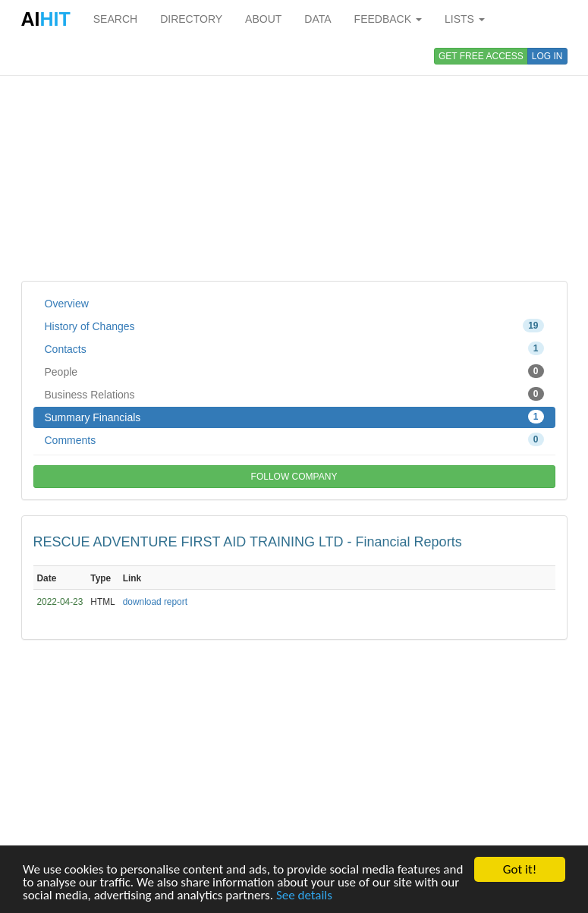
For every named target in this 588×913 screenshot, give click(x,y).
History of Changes (294, 326)
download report (155, 602)
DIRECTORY (191, 19)
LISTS (465, 19)
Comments (294, 439)
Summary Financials (294, 417)
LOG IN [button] (547, 56)
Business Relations (294, 394)
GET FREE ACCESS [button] (481, 56)
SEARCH (115, 19)
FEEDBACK (388, 19)
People (294, 371)
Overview (67, 304)
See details (304, 896)
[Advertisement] (294, 159)
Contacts (294, 348)
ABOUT (263, 19)
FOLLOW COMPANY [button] (294, 477)
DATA (318, 19)
